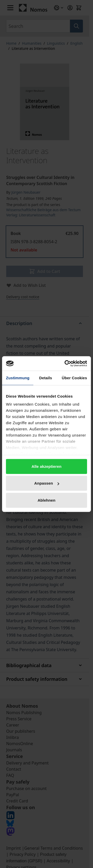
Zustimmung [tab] (18, 378)
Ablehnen (46, 500)
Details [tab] (46, 378)
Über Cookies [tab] (74, 378)
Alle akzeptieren (47, 466)
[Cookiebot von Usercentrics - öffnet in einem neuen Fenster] (66, 364)
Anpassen (47, 483)
